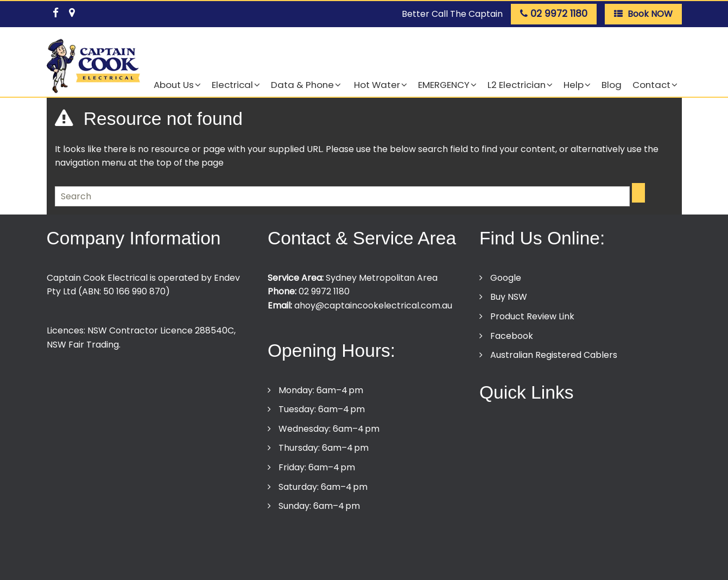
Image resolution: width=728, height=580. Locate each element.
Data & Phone (302, 85)
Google (506, 278)
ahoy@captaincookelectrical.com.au (373, 305)
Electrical (232, 85)
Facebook (512, 336)
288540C (214, 330)
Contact (651, 85)
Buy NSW (509, 297)
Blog (612, 85)
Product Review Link (532, 316)
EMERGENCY (444, 85)
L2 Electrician (517, 85)
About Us (174, 85)
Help (574, 85)
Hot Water (376, 85)
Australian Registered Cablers (554, 355)
